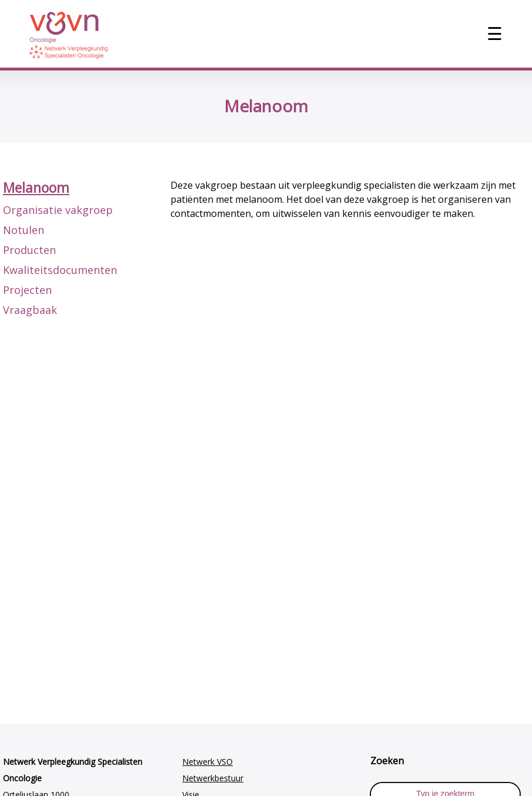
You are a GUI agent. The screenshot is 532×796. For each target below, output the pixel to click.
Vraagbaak (30, 310)
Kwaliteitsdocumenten (60, 270)
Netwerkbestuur (213, 778)
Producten (29, 250)
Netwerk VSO (208, 762)
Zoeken (387, 761)
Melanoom (36, 188)
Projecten (27, 290)
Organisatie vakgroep (58, 210)
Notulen (24, 230)
